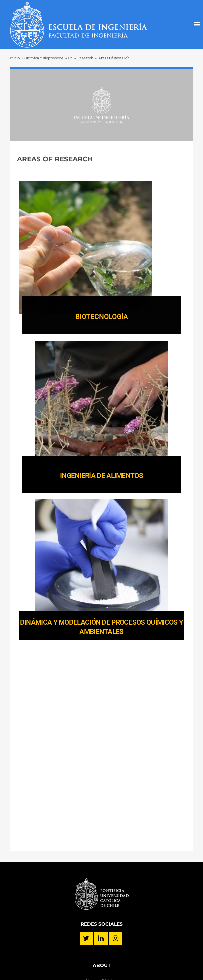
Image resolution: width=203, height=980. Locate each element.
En (70, 58)
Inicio (15, 58)
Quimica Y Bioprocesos (44, 58)
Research (85, 58)
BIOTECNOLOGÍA (102, 317)
